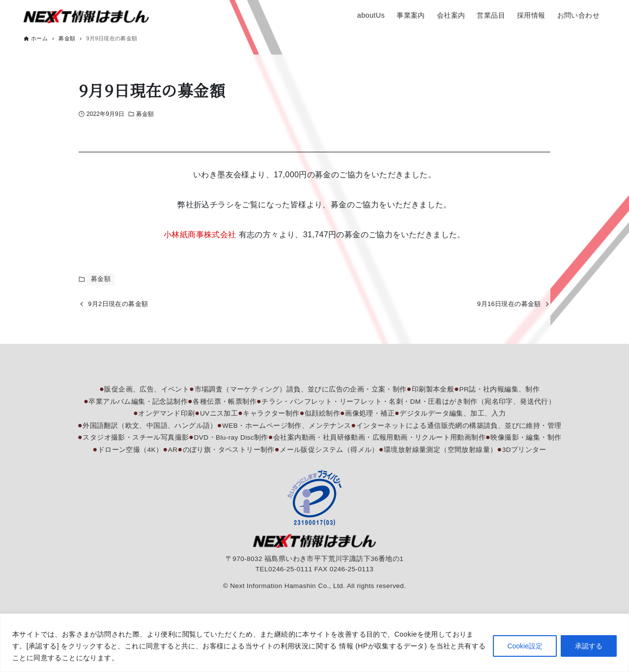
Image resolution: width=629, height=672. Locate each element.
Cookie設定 (525, 646)
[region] (314, 643)
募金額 (145, 114)
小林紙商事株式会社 (200, 235)
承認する (589, 646)
